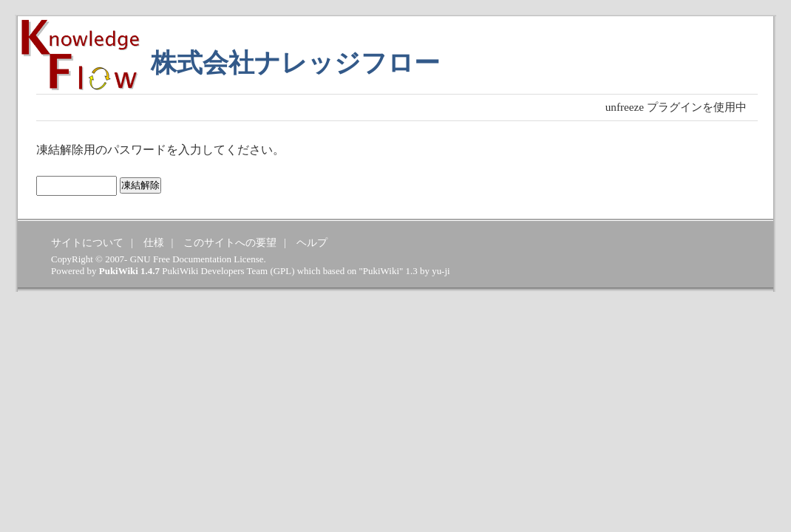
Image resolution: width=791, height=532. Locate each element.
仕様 (154, 242)
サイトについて (87, 242)
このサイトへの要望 (230, 242)
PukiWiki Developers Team (215, 271)
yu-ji (441, 271)
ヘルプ (312, 242)
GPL (282, 271)
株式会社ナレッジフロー (295, 63)
